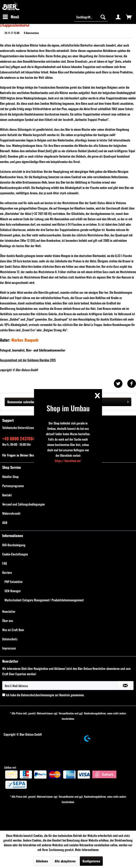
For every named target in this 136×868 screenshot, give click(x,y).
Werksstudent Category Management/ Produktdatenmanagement (44, 600)
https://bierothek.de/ (68, 461)
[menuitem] (11, 17)
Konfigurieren (91, 861)
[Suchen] (103, 17)
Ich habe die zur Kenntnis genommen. (45, 695)
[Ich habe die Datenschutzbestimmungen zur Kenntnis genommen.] (4, 695)
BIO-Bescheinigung (14, 545)
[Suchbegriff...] (91, 17)
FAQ (5, 563)
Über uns (8, 620)
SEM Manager (13, 591)
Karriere (7, 572)
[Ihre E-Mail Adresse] (60, 686)
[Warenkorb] (129, 17)
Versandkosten (66, 713)
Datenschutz (10, 639)
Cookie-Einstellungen (15, 554)
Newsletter (9, 611)
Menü (11, 16)
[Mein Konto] (118, 17)
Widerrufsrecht (11, 513)
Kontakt (7, 495)
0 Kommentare (31, 33)
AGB (5, 522)
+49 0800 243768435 (21, 438)
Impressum (9, 648)
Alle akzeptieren (65, 861)
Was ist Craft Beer (13, 630)
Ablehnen (42, 861)
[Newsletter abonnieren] (125, 686)
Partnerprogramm (13, 486)
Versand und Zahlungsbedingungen (24, 504)
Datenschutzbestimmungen (38, 695)
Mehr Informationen (87, 850)
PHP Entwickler (14, 582)
